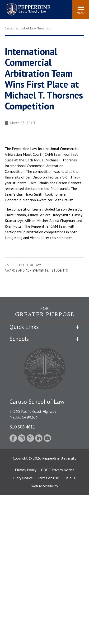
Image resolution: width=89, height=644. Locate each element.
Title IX (70, 478)
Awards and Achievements (27, 270)
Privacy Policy (26, 470)
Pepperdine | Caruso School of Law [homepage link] (28, 7)
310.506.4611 (22, 427)
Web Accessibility (45, 486)
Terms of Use (48, 478)
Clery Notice (23, 478)
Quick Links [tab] (24, 327)
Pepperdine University (59, 458)
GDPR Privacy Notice (58, 470)
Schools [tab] (19, 339)
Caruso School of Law (23, 265)
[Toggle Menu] (81, 9)
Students (60, 270)
